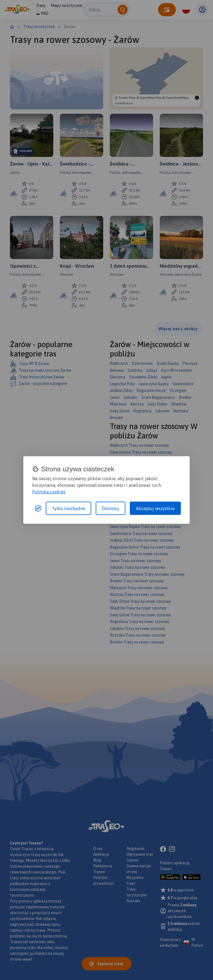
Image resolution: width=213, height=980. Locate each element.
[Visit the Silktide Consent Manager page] (38, 508)
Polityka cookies (49, 492)
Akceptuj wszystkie (155, 508)
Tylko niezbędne (69, 508)
